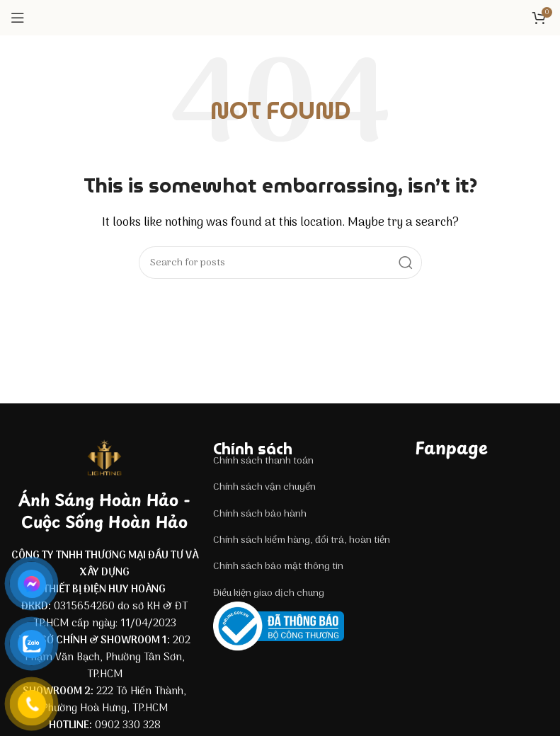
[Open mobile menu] (18, 18)
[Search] (280, 263)
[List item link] (307, 461)
